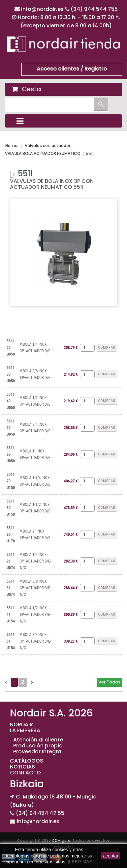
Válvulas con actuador (48, 145)
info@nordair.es (43, 9)
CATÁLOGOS (27, 761)
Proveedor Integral (38, 752)
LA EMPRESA (25, 730)
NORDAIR (21, 724)
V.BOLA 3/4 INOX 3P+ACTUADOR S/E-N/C (35, 641)
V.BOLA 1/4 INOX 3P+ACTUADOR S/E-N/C (35, 561)
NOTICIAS (22, 767)
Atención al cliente (38, 740)
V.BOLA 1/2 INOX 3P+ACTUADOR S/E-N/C (35, 615)
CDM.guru (61, 840)
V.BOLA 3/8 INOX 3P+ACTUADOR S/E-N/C (35, 588)
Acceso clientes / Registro (72, 69)
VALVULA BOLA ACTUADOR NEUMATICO (43, 153)
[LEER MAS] (80, 862)
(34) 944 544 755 (94, 9)
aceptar (111, 856)
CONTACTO (25, 773)
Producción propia (38, 746)
